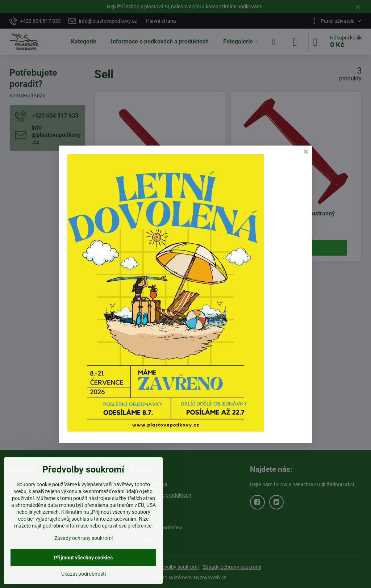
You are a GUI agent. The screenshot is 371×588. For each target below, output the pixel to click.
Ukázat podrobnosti (84, 574)
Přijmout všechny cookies (83, 558)
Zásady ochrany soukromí (84, 538)
